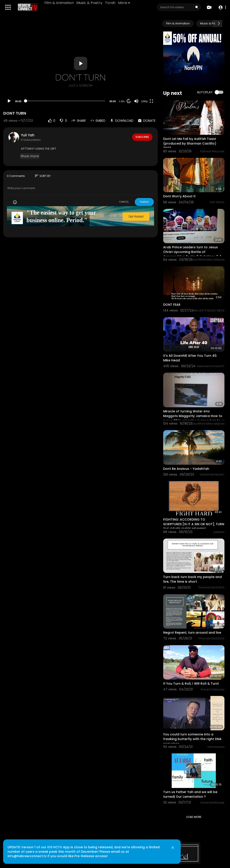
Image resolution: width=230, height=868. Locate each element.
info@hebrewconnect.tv (29, 854)
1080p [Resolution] (144, 101)
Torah (111, 3)
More (125, 3)
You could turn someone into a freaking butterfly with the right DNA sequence (192, 739)
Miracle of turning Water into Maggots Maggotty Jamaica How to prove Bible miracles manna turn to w (194, 416)
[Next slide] (219, 24)
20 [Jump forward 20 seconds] (129, 101)
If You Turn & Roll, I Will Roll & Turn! (191, 684)
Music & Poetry (90, 3)
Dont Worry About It (179, 196)
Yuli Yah (28, 135)
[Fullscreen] (151, 101)
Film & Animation (59, 3)
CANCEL (124, 202)
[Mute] (136, 101)
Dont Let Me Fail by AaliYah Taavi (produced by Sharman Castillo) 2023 (190, 143)
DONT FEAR (172, 305)
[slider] (65, 101)
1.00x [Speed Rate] (122, 101)
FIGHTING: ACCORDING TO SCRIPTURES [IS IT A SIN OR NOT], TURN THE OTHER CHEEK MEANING (194, 524)
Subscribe (142, 137)
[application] (80, 63)
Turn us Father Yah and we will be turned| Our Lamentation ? (190, 794)
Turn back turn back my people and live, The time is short (192, 579)
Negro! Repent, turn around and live (192, 633)
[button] (222, 7)
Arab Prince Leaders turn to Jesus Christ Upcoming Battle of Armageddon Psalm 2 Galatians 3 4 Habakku (192, 254)
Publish (144, 202)
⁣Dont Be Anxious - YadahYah (186, 469)
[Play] (9, 101)
